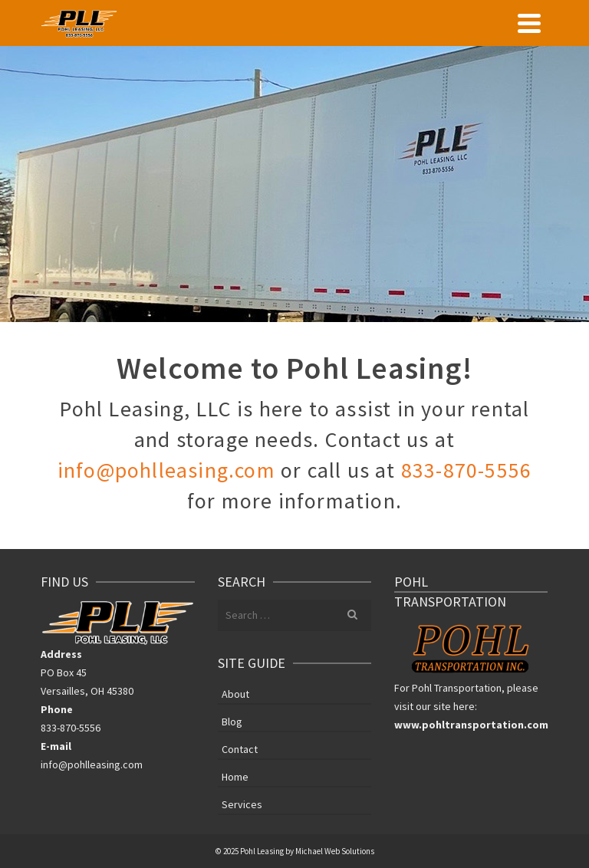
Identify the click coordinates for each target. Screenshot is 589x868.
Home (235, 777)
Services (242, 804)
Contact (240, 749)
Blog (232, 722)
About (235, 694)
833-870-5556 (466, 470)
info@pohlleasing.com (166, 470)
